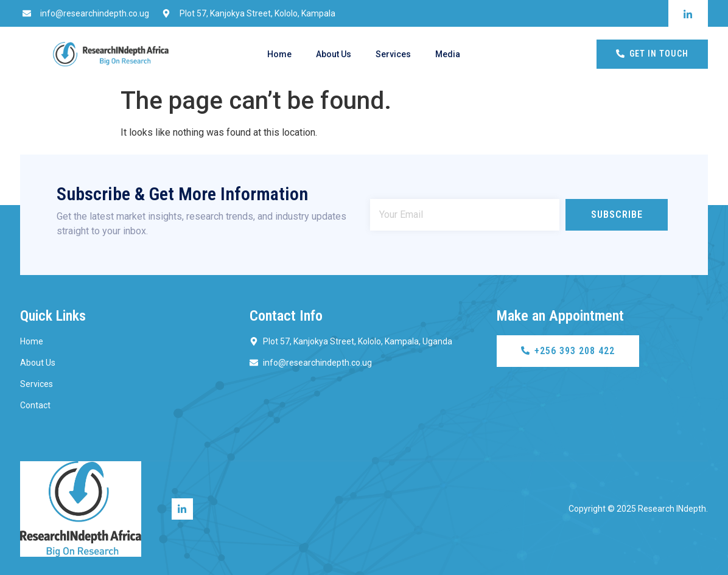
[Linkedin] (182, 509)
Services (393, 54)
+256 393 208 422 (568, 351)
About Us (334, 54)
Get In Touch (652, 54)
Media (448, 54)
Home (279, 54)
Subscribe (617, 214)
